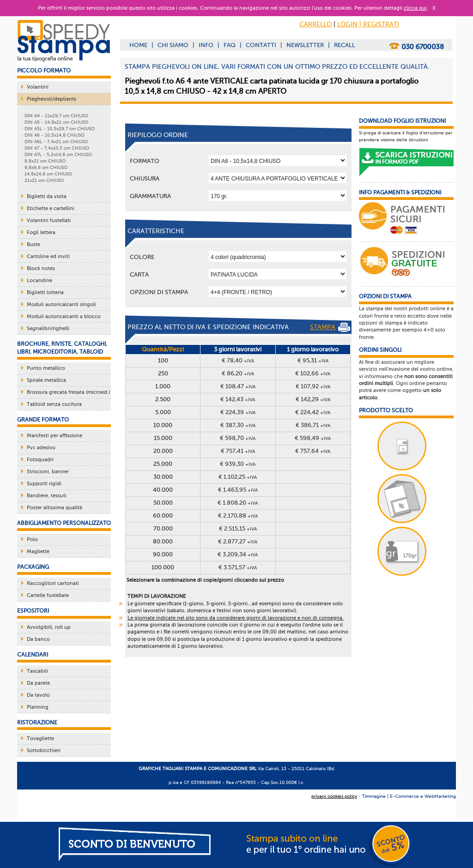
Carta (139, 274)
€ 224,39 (238, 412)
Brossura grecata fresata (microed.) (68, 392)
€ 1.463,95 (238, 490)
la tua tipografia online (45, 59)
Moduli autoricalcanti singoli (61, 304)
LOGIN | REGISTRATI (368, 24)
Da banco (38, 639)
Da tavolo (38, 695)
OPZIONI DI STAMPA (159, 292)
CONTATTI (261, 45)
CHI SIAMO (173, 45)
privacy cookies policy (334, 796)
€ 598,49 (313, 438)
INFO (206, 45)
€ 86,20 (238, 373)
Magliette (38, 552)
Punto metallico (46, 368)
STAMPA (330, 327)
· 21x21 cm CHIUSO (43, 180)
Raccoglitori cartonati (53, 583)
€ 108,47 (238, 386)
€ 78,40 (238, 360)
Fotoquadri (40, 460)
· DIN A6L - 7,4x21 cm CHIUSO (55, 142)
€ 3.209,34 (238, 554)
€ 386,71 (313, 425)
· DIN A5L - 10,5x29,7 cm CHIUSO (58, 129)
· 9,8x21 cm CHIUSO (44, 161)
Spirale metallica (46, 380)
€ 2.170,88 (238, 515)
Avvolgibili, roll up (49, 627)
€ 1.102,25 (238, 477)
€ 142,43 (238, 399)
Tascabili (37, 671)
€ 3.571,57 (238, 567)
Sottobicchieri (44, 750)
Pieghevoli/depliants (52, 99)
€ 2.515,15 (238, 528)
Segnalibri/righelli (48, 329)
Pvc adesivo (41, 448)
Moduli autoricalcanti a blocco (64, 316)
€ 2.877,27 (238, 541)
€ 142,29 (313, 399)
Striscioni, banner (48, 472)
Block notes (41, 268)
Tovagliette (40, 738)
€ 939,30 (238, 464)
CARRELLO (315, 24)
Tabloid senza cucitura (54, 404)
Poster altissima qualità (55, 508)
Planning (38, 707)
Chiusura (145, 178)
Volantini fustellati (49, 220)
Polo (32, 539)
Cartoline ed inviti (48, 256)
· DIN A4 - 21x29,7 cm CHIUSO (55, 116)
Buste (33, 244)
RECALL (345, 45)
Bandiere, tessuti (47, 496)
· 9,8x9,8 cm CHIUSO (45, 167)
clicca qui (415, 8)
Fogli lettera (41, 232)
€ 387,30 (238, 425)
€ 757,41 (238, 451)
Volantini (38, 87)
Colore (142, 257)
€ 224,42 (313, 412)
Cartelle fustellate (48, 595)
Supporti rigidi (44, 484)
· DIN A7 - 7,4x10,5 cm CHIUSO (55, 148)
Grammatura (150, 196)
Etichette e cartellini (51, 208)
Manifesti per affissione (55, 436)
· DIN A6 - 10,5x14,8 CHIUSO (53, 135)
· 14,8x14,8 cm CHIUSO (47, 174)
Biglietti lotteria (45, 292)
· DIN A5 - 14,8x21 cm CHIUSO (55, 122)
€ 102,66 (313, 373)
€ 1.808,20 (238, 503)
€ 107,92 (313, 386)
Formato (145, 161)
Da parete (38, 683)
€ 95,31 (313, 360)
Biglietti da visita (47, 196)
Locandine (39, 280)
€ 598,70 (238, 438)
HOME (138, 45)
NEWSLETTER (305, 45)
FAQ (230, 45)
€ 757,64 (313, 451)
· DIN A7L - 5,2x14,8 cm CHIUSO (57, 154)
